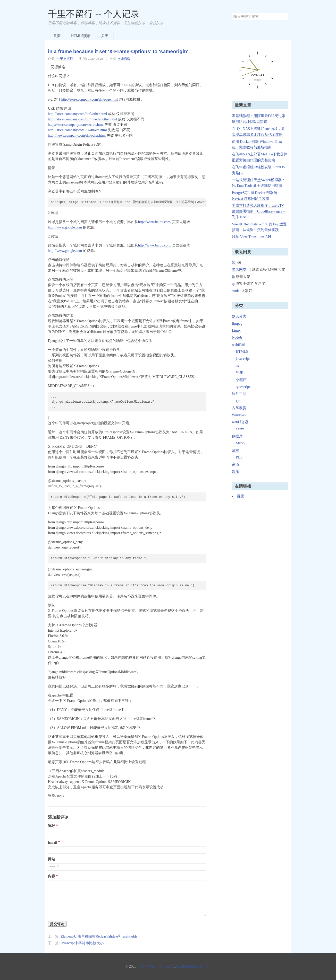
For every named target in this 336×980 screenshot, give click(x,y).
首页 (57, 36)
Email (53, 842)
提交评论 (57, 924)
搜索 (284, 16)
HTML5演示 (81, 36)
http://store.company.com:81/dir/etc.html (77, 130)
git (238, 401)
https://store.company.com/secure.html (76, 125)
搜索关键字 (232, 13)
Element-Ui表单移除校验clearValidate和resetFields (99, 936)
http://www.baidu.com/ (155, 222)
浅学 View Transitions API (251, 237)
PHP (239, 457)
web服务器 (240, 422)
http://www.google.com (65, 227)
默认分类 (239, 316)
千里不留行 (65, 59)
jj (233, 277)
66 (234, 263)
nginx (240, 429)
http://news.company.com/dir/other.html (77, 135)
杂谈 (236, 464)
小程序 (241, 380)
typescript (243, 387)
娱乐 (236, 471)
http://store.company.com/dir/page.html (90, 99)
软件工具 (239, 394)
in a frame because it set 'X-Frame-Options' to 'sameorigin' (118, 51)
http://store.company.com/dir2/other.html (78, 114)
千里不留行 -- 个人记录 (94, 14)
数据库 (237, 436)
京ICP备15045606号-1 (192, 966)
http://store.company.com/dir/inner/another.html (83, 119)
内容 (52, 876)
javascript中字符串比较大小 (82, 943)
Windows (239, 415)
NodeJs (237, 337)
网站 (52, 859)
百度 (240, 496)
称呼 (52, 826)
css (238, 366)
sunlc (236, 291)
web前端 (124, 59)
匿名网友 (239, 270)
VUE (240, 373)
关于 (105, 36)
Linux (236, 330)
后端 (236, 450)
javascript (243, 359)
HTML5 (242, 352)
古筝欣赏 (239, 408)
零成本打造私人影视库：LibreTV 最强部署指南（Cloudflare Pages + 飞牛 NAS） (258, 211)
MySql (241, 443)
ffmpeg (237, 324)
